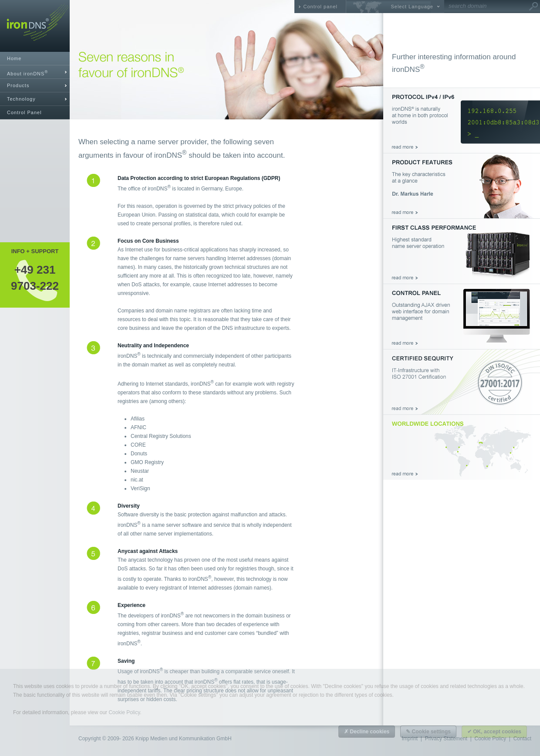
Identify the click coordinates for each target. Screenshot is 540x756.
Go (533, 7)
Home (14, 58)
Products (18, 85)
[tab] (35, 72)
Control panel (321, 7)
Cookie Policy (124, 712)
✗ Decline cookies (367, 732)
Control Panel (24, 112)
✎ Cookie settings (428, 732)
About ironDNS (27, 73)
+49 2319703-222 (35, 278)
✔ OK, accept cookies (494, 732)
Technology (21, 99)
